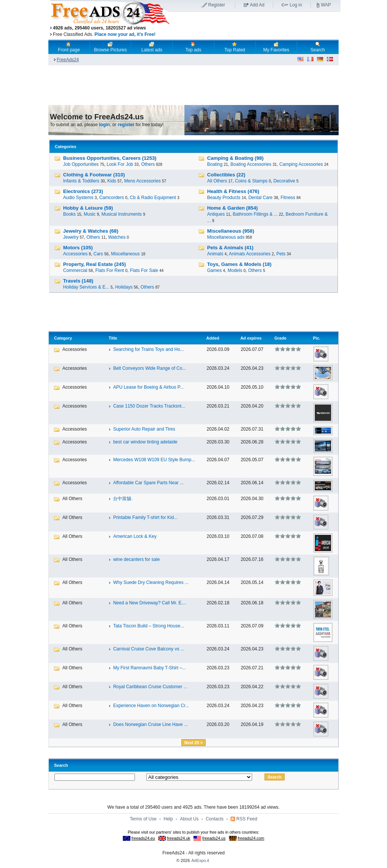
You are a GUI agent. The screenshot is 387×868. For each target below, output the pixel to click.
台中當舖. (123, 499)
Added (213, 338)
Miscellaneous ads (226, 237)
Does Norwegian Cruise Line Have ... (150, 724)
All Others (217, 181)
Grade (280, 338)
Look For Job (120, 164)
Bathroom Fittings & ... (255, 214)
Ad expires (251, 338)
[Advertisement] (255, 26)
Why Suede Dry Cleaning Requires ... (151, 582)
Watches (117, 237)
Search (318, 47)
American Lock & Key (135, 536)
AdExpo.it (200, 860)
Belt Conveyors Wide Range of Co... (149, 368)
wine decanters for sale (136, 559)
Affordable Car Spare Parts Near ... (148, 483)
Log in (296, 5)
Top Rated (235, 47)
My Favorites (276, 47)
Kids (112, 181)
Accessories (75, 254)
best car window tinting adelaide (145, 442)
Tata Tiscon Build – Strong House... (148, 626)
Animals (215, 254)
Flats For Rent (110, 270)
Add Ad (257, 5)
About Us (189, 819)
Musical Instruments (122, 214)
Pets (281, 254)
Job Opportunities (81, 164)
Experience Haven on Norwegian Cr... (151, 706)
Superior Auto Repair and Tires (144, 429)
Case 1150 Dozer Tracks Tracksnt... (149, 406)
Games (214, 270)
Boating (215, 164)
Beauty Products (224, 198)
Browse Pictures (111, 47)
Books (69, 214)
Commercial (75, 270)
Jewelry (71, 237)
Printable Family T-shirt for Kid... (145, 517)
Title (113, 338)
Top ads (193, 47)
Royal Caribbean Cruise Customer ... (150, 687)
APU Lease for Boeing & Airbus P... (148, 387)
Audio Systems (78, 198)
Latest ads (152, 47)
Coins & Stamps (251, 181)
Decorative (284, 181)
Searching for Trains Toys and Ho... (148, 349)
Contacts (214, 819)
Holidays (124, 287)
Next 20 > (194, 743)
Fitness (288, 198)
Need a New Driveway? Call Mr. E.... (150, 603)
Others (148, 164)
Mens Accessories (142, 181)
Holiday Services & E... (86, 287)
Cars (98, 254)
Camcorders (112, 198)
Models (235, 270)
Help (168, 819)
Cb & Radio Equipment (153, 198)
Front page (69, 47)
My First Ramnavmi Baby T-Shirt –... (149, 668)
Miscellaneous (125, 254)
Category (63, 338)
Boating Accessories (251, 164)
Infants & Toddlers (81, 181)
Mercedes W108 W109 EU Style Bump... (154, 460)
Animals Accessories (250, 254)
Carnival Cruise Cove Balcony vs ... (149, 649)
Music (90, 214)
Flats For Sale (144, 270)
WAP (326, 5)
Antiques (216, 214)
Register (217, 5)
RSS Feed (247, 819)
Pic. (317, 338)
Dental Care (260, 198)
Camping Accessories (301, 164)
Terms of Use (143, 819)
